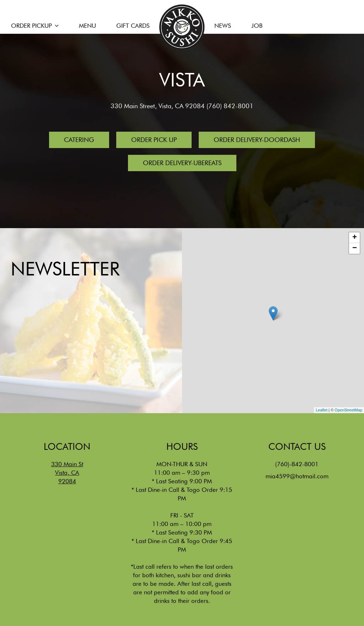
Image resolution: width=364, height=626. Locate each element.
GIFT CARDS (133, 26)
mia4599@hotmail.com (297, 476)
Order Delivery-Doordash (257, 140)
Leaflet (322, 410)
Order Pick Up (154, 140)
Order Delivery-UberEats (182, 163)
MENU (87, 26)
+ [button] (355, 238)
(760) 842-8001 (230, 106)
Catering (79, 140)
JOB (257, 26)
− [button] (355, 248)
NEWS (224, 26)
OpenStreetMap (348, 410)
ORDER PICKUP (35, 26)
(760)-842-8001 (297, 464)
